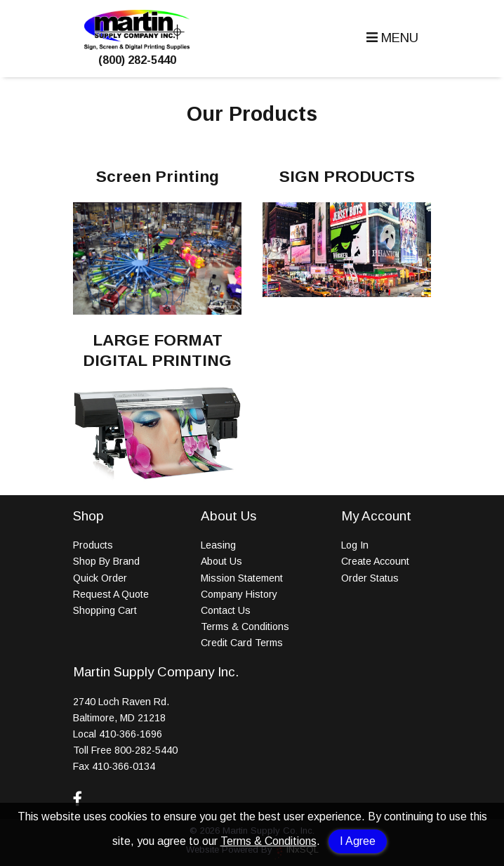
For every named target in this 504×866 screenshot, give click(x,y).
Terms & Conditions (268, 841)
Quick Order (100, 578)
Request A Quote (111, 594)
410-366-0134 (124, 766)
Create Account (375, 561)
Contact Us (226, 610)
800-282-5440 (146, 750)
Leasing (218, 545)
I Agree (358, 841)
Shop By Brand (106, 561)
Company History (239, 594)
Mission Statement (242, 578)
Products (93, 545)
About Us (221, 561)
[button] (391, 38)
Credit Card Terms (242, 643)
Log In (355, 545)
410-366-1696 (131, 734)
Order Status (370, 578)
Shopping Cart (105, 610)
